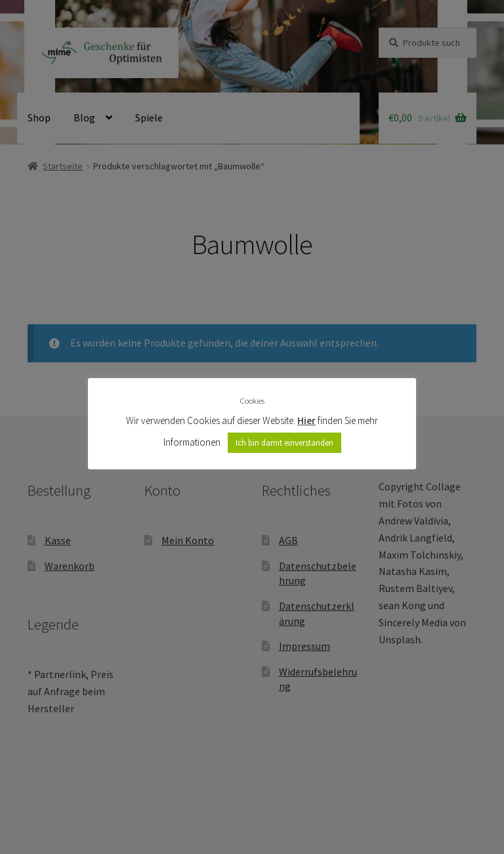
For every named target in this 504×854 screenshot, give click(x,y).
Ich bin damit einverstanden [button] (284, 443)
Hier (306, 420)
